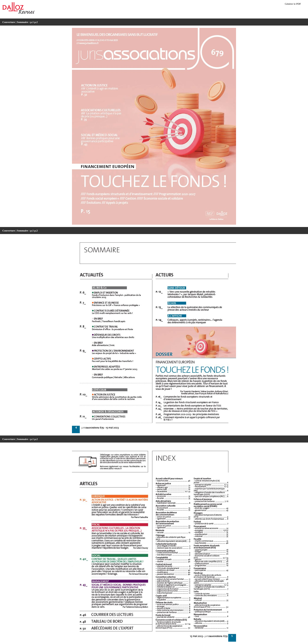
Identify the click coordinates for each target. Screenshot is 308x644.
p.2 (36, 22)
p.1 (32, 22)
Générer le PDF (293, 4)
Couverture (9, 22)
